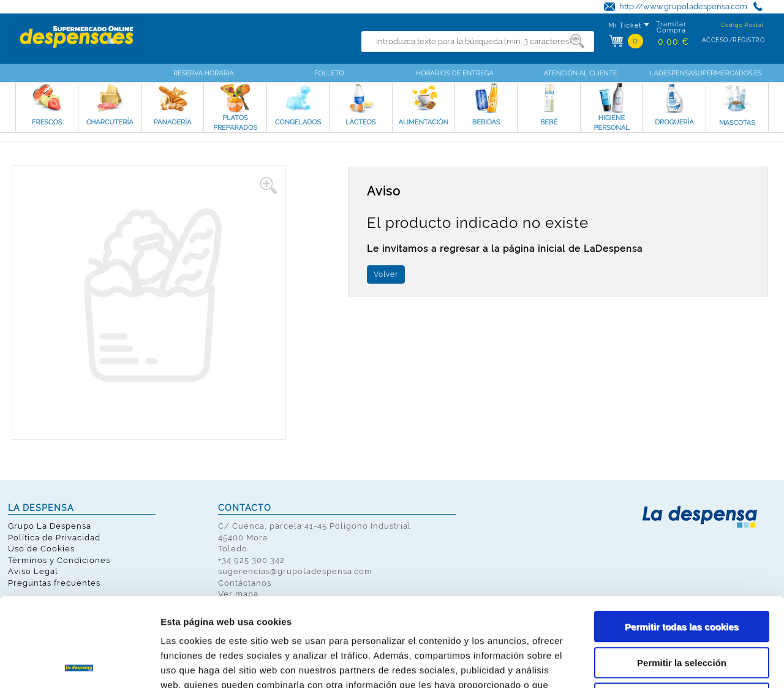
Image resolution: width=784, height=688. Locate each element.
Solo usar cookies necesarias (682, 610)
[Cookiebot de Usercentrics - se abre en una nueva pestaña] (79, 664)
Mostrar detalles (658, 664)
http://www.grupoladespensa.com (683, 6)
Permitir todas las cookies (682, 538)
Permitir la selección (682, 574)
